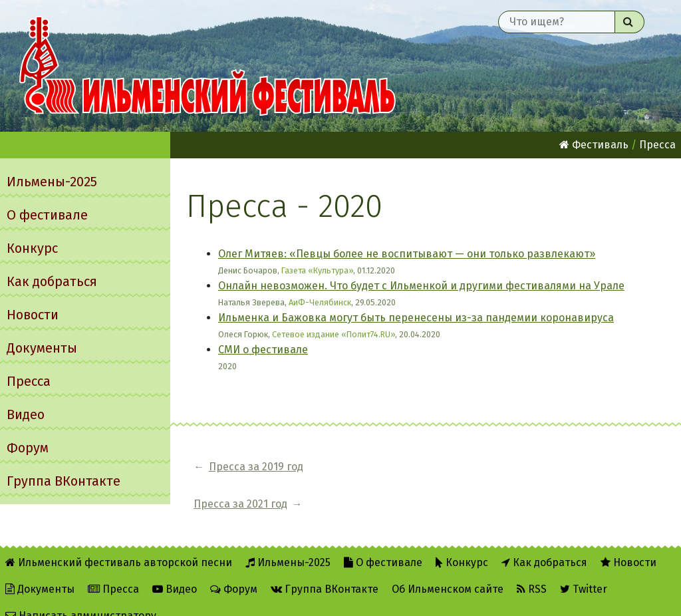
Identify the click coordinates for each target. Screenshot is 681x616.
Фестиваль (594, 145)
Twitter (584, 570)
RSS (532, 570)
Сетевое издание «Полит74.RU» (334, 334)
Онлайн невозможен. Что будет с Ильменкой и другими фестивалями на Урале (421, 286)
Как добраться (52, 281)
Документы (42, 348)
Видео (26, 414)
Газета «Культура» (317, 270)
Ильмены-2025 (52, 182)
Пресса (29, 381)
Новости (33, 315)
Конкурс (32, 248)
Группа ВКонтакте (64, 481)
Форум (28, 448)
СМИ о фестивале (263, 350)
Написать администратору (81, 597)
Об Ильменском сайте (448, 570)
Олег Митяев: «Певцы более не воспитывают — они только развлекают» (407, 254)
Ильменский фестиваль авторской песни (207, 66)
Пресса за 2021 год (384, 467)
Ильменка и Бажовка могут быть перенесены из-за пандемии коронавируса (416, 318)
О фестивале (47, 215)
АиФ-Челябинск (320, 302)
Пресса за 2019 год (256, 467)
